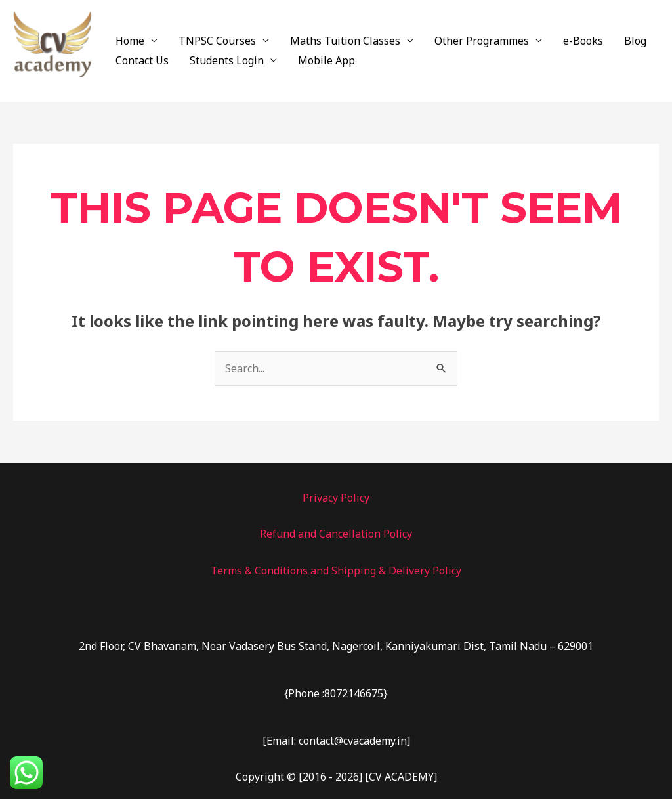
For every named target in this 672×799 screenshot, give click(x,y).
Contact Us (142, 60)
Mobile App (326, 60)
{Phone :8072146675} (336, 693)
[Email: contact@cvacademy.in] (336, 741)
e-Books (583, 41)
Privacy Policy (336, 498)
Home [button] (130, 41)
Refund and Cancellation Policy (336, 534)
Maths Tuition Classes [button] (345, 41)
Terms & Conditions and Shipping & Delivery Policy (336, 571)
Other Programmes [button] (482, 41)
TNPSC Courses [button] (217, 41)
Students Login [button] (227, 60)
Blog (635, 41)
